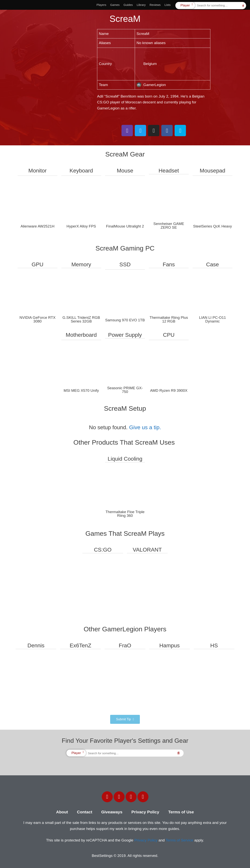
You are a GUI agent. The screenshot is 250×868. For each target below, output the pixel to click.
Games (115, 5)
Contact (85, 812)
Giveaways (112, 812)
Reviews (155, 5)
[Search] (243, 6)
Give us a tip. (145, 427)
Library (141, 5)
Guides (128, 5)
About (62, 812)
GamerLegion (151, 85)
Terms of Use (181, 812)
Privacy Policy (145, 812)
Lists (167, 5)
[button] (125, 719)
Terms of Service (179, 840)
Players (101, 5)
